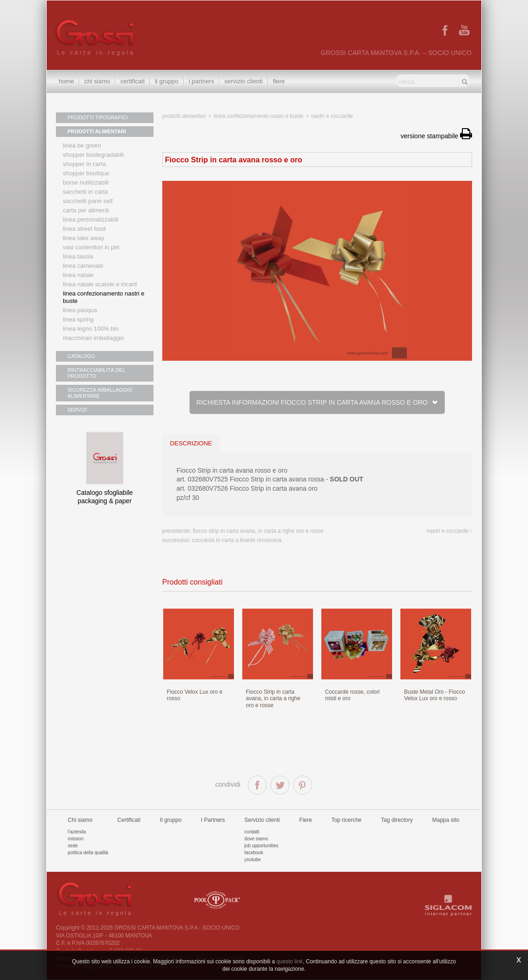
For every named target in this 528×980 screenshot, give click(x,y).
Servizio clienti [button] (243, 81)
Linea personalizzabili (91, 219)
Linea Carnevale (83, 266)
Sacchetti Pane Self (88, 201)
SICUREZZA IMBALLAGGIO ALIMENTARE (100, 393)
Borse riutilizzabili (86, 182)
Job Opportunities (261, 846)
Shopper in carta (84, 164)
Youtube (253, 860)
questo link (290, 962)
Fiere (279, 81)
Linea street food (84, 229)
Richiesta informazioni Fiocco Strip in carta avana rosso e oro (317, 402)
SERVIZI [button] (77, 410)
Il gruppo (171, 820)
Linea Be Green (82, 145)
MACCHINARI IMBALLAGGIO (93, 338)
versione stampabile (436, 136)
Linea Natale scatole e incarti (100, 284)
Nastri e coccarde (332, 116)
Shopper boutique (86, 173)
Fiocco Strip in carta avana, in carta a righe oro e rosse (258, 531)
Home (66, 81)
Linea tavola (78, 256)
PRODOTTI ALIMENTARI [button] (97, 131)
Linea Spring (78, 319)
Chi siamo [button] (97, 81)
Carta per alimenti (86, 210)
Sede (73, 846)
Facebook (254, 853)
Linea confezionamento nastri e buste (104, 297)
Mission (76, 839)
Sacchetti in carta (86, 192)
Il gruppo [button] (167, 81)
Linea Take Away (84, 238)
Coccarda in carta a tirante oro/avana (237, 540)
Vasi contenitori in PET (91, 247)
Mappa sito (446, 820)
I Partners (201, 81)
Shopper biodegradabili (93, 155)
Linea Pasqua (80, 310)
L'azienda (77, 832)
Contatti (252, 832)
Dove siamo (256, 839)
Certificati (132, 81)
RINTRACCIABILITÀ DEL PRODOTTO (96, 373)
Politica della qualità (88, 853)
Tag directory (397, 820)
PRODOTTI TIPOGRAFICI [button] (98, 117)
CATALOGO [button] (81, 356)
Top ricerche (347, 820)
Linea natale (78, 275)
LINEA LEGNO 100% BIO (91, 329)
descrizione (191, 443)
